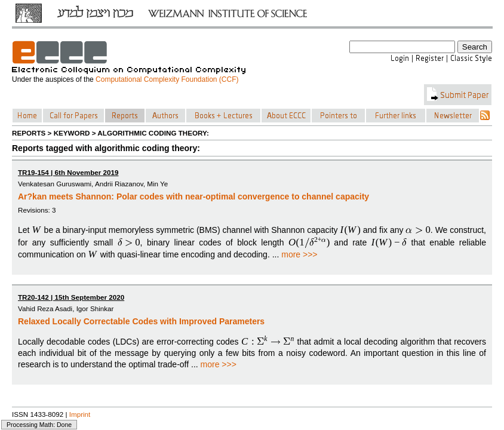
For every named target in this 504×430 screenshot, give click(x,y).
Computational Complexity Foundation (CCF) (167, 79)
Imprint (80, 414)
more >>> (299, 254)
